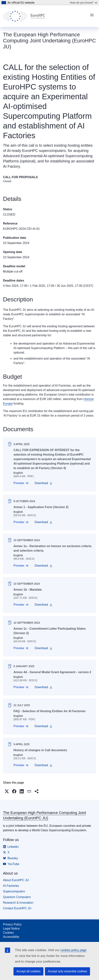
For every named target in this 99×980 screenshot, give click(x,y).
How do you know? (83, 3)
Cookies (8, 933)
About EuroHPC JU (16, 880)
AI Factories (11, 886)
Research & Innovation (18, 903)
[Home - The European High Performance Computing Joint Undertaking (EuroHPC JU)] (24, 16)
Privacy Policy (12, 924)
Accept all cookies (28, 971)
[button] (21, 483)
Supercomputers (14, 891)
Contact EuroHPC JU (17, 908)
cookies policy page (73, 950)
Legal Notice (11, 929)
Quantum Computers (17, 897)
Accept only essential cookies (67, 971)
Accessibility (11, 937)
